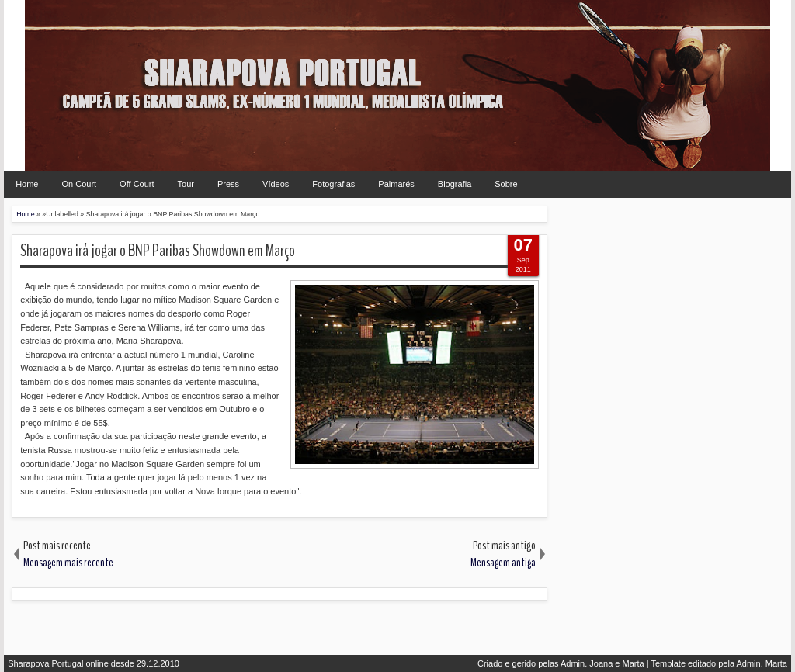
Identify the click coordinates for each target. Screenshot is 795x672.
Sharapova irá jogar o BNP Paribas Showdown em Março (158, 251)
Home (27, 184)
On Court (79, 184)
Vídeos (276, 184)
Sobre (506, 184)
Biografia (455, 184)
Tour (186, 184)
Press (228, 184)
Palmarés (396, 184)
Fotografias (333, 184)
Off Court (137, 184)
